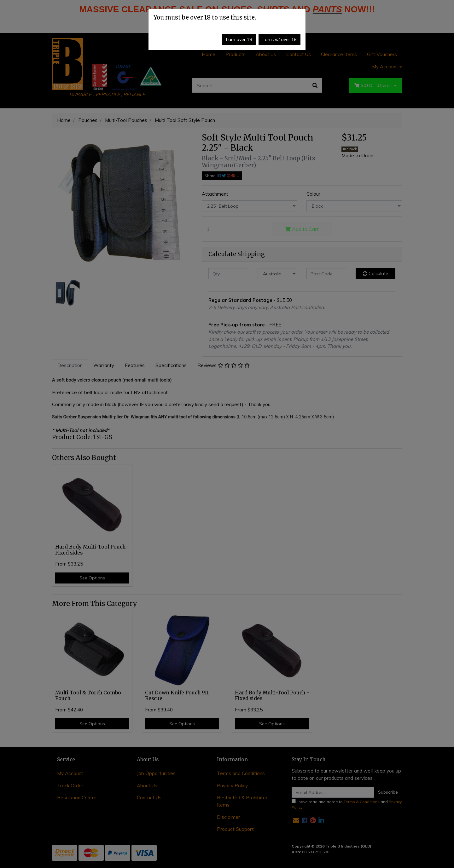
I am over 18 (239, 39)
